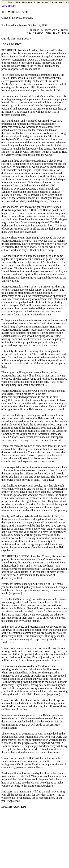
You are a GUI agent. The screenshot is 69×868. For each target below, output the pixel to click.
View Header (9, 6)
